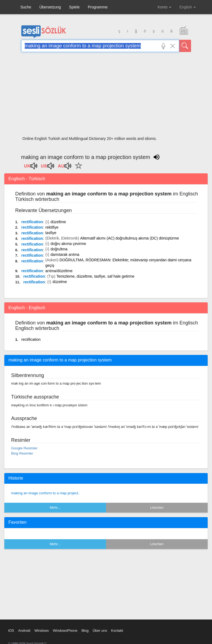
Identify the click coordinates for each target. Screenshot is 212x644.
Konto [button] (164, 7)
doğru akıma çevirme (68, 244)
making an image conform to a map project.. (46, 493)
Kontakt (117, 631)
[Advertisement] (106, 96)
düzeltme (58, 222)
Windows (42, 631)
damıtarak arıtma (65, 254)
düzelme (60, 282)
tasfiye (51, 233)
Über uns (100, 631)
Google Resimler (24, 448)
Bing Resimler (22, 453)
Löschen (157, 507)
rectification (32, 222)
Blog (85, 631)
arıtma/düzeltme (59, 271)
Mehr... (55, 507)
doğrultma (59, 249)
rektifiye (52, 227)
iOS (11, 631)
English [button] (188, 7)
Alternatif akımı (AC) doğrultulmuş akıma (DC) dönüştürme (130, 238)
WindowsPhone (65, 631)
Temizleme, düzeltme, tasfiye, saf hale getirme (95, 276)
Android (24, 631)
